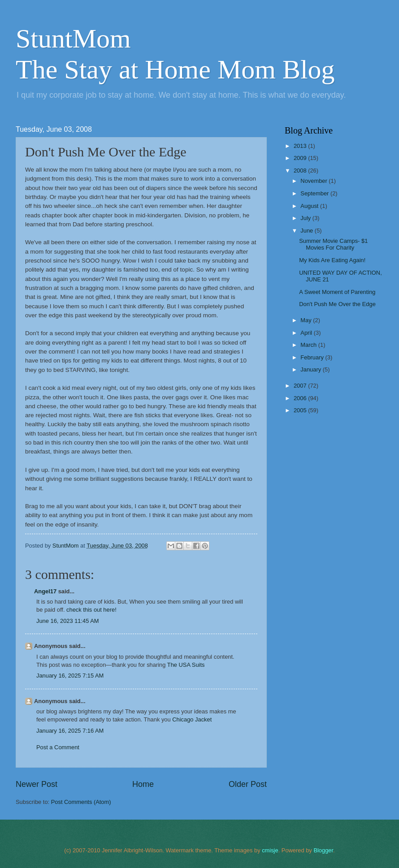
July (306, 218)
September (315, 193)
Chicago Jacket (192, 719)
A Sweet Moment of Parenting (337, 292)
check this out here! (91, 610)
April (307, 333)
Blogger (323, 850)
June (308, 231)
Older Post (248, 784)
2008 (301, 171)
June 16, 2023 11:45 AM (68, 621)
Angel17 (45, 591)
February (313, 357)
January (311, 369)
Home (143, 784)
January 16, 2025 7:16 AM (70, 731)
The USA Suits (186, 665)
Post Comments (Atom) (81, 802)
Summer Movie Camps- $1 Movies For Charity (333, 244)
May (307, 320)
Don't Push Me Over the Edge (337, 304)
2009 (301, 158)
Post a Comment (58, 747)
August (310, 206)
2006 (301, 398)
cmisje (270, 850)
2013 (301, 146)
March (309, 345)
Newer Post (37, 784)
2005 (301, 410)
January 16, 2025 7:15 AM (70, 676)
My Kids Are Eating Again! (332, 260)
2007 (301, 386)
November (314, 181)
